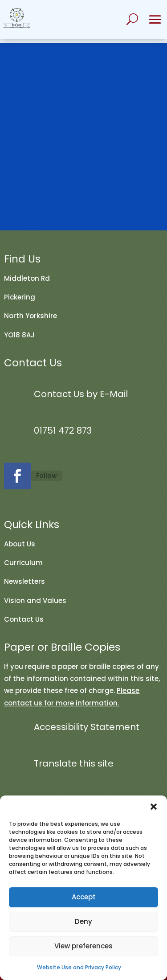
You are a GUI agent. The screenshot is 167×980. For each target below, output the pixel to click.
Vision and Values (35, 601)
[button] (154, 807)
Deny (83, 921)
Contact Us (24, 619)
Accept (84, 897)
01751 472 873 (63, 431)
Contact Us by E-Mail (81, 394)
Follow (47, 476)
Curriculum (23, 563)
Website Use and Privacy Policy (79, 967)
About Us (20, 544)
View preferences (83, 946)
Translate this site (74, 763)
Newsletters (24, 581)
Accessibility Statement (87, 727)
